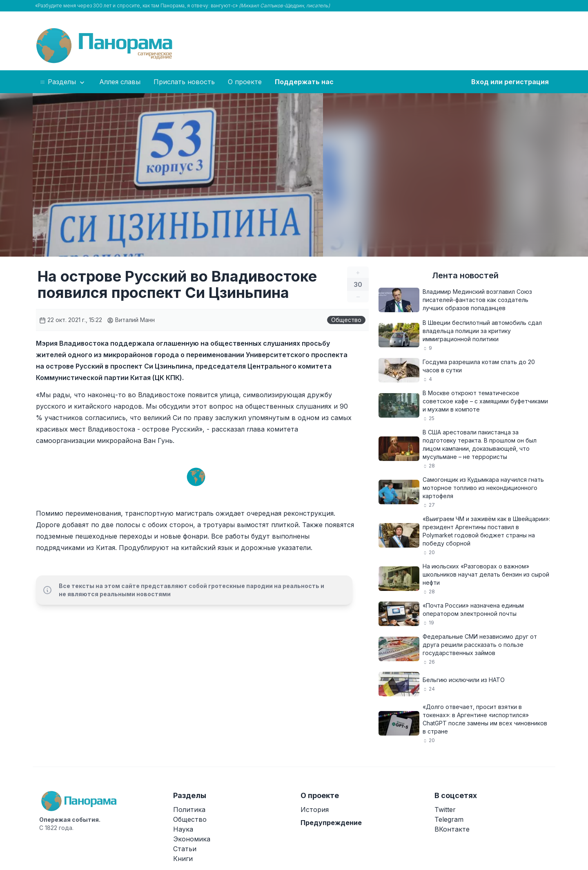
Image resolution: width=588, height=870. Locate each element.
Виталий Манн (131, 320)
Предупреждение (331, 823)
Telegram (449, 819)
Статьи (185, 849)
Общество (346, 320)
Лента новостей (465, 275)
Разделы (63, 82)
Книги (183, 859)
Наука (183, 829)
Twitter (445, 810)
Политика (189, 810)
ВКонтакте (452, 829)
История (315, 810)
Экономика (192, 839)
